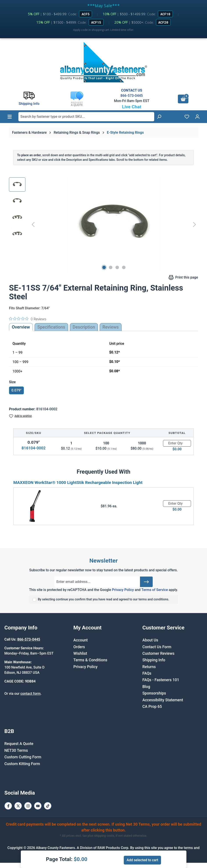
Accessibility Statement (163, 700)
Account (80, 640)
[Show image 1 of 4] (104, 267)
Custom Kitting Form (22, 764)
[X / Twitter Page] (18, 806)
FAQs (147, 673)
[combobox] (86, 117)
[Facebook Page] (8, 806)
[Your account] (197, 117)
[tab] (84, 327)
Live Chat (132, 107)
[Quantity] (177, 443)
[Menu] (10, 117)
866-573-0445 (132, 96)
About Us (150, 640)
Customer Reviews (158, 653)
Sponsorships (154, 693)
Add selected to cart (142, 860)
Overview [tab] (21, 327)
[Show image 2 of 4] (111, 267)
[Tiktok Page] (48, 806)
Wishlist (80, 653)
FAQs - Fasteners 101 (161, 680)
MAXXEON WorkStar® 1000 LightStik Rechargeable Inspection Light (78, 483)
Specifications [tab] (51, 327)
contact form (30, 694)
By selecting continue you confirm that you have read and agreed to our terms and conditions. (104, 599)
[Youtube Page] (38, 806)
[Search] (159, 117)
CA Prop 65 (152, 707)
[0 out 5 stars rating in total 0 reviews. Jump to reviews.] (28, 319)
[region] (103, 224)
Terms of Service (155, 590)
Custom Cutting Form (23, 757)
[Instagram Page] (28, 806)
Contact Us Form (157, 647)
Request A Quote (19, 744)
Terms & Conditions (90, 660)
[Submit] (146, 582)
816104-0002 (34, 448)
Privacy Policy (123, 590)
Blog (146, 687)
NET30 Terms (16, 750)
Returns (149, 667)
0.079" (16, 390)
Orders (79, 647)
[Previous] (33, 224)
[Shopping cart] (183, 99)
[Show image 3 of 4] (117, 267)
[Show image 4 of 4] (124, 267)
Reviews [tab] (111, 327)
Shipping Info (154, 660)
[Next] (195, 224)
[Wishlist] (187, 117)
